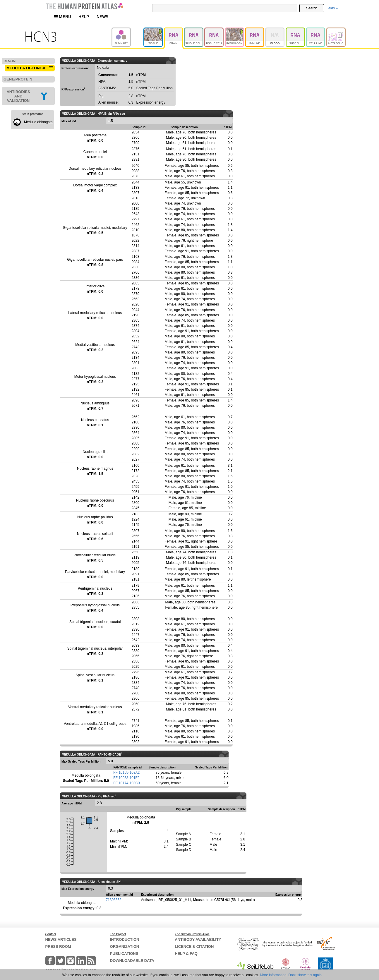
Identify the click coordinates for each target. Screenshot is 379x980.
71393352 (113, 900)
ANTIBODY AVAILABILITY (198, 939)
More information (273, 975)
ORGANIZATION (125, 946)
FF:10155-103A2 (126, 773)
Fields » (332, 8)
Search (312, 8)
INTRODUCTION (125, 939)
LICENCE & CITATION (194, 946)
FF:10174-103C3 (127, 783)
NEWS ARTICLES (61, 939)
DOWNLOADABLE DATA (132, 961)
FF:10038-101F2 (126, 778)
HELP (84, 17)
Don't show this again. (305, 975)
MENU (62, 17)
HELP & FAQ (186, 954)
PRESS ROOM (58, 946)
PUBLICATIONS (124, 954)
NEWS (103, 17)
